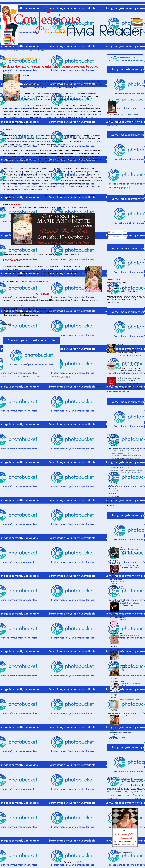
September (114, 475)
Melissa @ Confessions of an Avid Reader (124, 114)
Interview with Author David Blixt (120, 468)
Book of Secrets (115, 594)
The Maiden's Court (117, 682)
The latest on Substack (117, 581)
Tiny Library (114, 730)
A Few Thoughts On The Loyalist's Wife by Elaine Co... (126, 461)
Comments (114, 237)
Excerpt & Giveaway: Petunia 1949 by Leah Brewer (129, 604)
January (114, 496)
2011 (111, 502)
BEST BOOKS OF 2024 (117, 589)
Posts (111, 232)
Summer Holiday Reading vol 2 (130, 716)
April (113, 488)
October (114, 448)
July (112, 480)
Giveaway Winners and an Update (120, 453)
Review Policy (28, 50)
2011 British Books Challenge (118, 779)
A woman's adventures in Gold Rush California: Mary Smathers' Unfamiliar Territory (130, 551)
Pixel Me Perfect (79, 862)
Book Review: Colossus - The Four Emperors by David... (126, 470)
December (114, 443)
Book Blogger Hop (127, 792)
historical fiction (123, 795)
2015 (111, 434)
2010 (111, 505)
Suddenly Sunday (114, 802)
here (79, 254)
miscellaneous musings (126, 799)
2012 (111, 499)
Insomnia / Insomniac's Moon (129, 700)
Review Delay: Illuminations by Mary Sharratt (123, 463)
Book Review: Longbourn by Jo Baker (121, 465)
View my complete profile (116, 125)
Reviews (41, 50)
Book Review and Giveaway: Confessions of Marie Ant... (126, 472)
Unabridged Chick (116, 633)
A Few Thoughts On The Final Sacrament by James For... (126, 456)
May (113, 486)
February (114, 494)
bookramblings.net (116, 587)
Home (4, 50)
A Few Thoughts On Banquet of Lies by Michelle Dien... (126, 451)
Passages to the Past (117, 601)
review (139, 799)
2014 (111, 437)
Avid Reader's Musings (118, 666)
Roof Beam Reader (116, 579)
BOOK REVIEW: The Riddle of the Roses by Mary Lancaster (130, 566)
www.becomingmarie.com (38, 281)
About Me (14, 50)
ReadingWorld (115, 563)
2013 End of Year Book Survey (128, 363)
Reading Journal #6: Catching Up (120, 732)
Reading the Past (116, 547)
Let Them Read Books (118, 617)
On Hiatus (123, 619)
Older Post (99, 386)
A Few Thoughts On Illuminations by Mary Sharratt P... (126, 458)
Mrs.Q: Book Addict (117, 649)
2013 (111, 440)
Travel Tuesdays (127, 802)
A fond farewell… (115, 596)
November (114, 446)
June (113, 483)
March (113, 491)
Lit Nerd (113, 698)
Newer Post (6, 386)
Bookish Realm (115, 714)
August (113, 478)
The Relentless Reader (118, 737)
